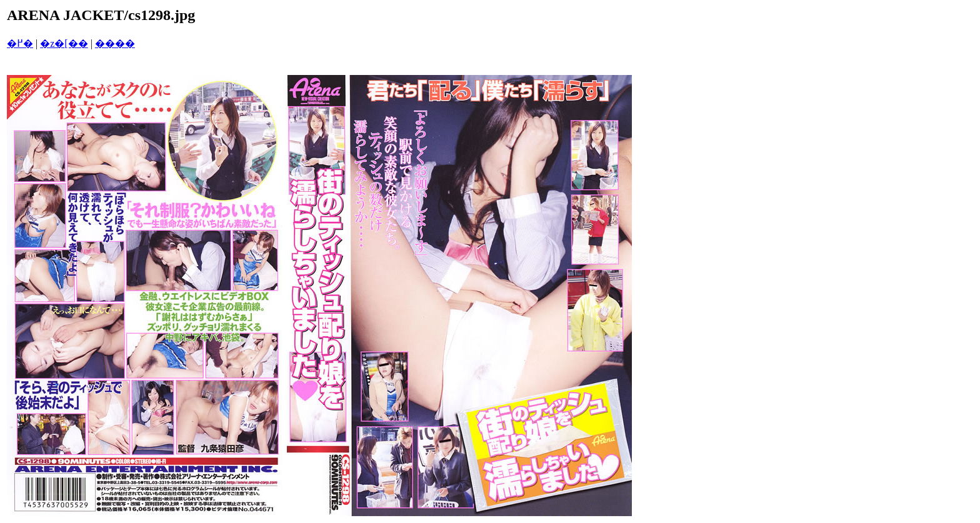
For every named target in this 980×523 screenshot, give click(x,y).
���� (115, 43)
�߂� (20, 43)
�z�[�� (64, 43)
